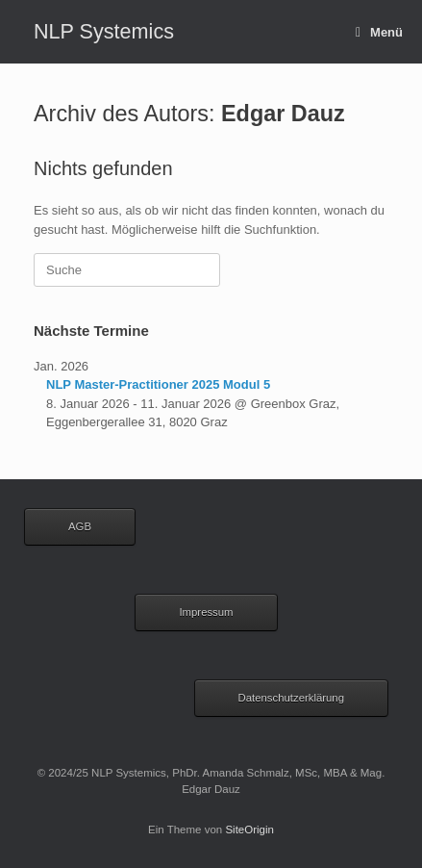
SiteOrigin (249, 830)
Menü (379, 32)
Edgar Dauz (283, 114)
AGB (80, 526)
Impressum (206, 612)
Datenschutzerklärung (292, 698)
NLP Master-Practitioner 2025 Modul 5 (158, 384)
